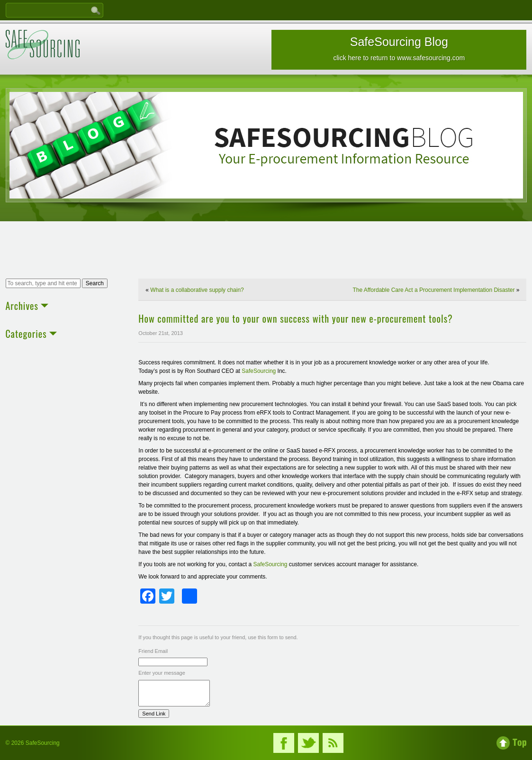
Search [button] (95, 283)
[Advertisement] (266, 251)
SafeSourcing (259, 371)
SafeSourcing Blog (399, 48)
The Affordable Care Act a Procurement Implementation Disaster (434, 290)
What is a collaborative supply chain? (197, 290)
